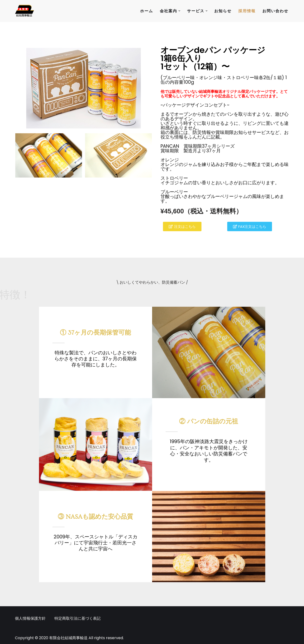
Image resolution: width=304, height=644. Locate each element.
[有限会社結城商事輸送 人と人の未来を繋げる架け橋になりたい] (25, 11)
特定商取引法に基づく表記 (78, 618)
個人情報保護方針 (30, 618)
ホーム (147, 11)
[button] (179, 11)
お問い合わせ (275, 11)
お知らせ (223, 11)
